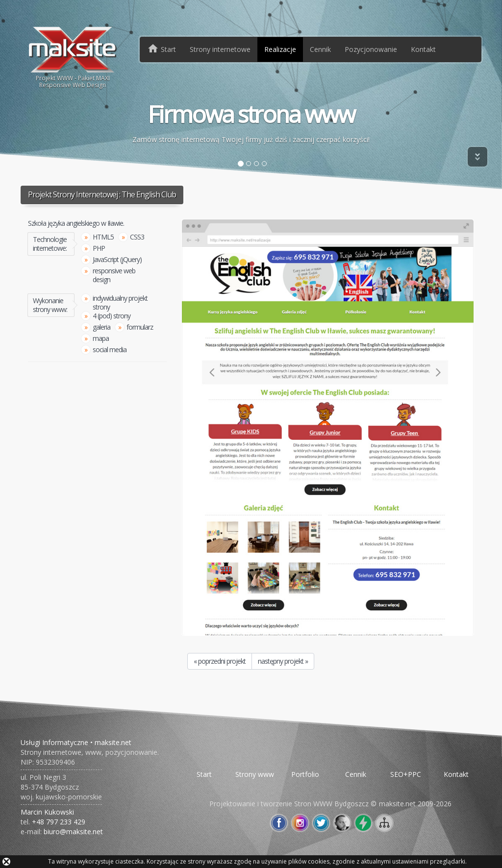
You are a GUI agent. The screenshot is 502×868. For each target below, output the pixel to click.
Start (204, 774)
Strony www (255, 774)
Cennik (320, 49)
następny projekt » (283, 661)
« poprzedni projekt (220, 661)
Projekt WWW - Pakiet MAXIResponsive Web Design (73, 57)
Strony (220, 49)
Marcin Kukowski (47, 812)
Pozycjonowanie (371, 49)
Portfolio (305, 774)
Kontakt (423, 49)
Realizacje (280, 49)
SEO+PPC (406, 774)
